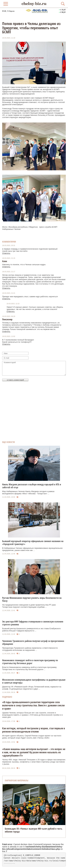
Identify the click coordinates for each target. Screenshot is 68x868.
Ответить (6, 253)
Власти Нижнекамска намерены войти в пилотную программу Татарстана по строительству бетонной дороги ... (29, 668)
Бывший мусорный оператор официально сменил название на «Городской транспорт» (33, 543)
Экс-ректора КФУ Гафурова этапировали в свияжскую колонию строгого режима (33, 623)
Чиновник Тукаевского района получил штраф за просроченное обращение (33, 642)
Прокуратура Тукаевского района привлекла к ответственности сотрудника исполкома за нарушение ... (30, 649)
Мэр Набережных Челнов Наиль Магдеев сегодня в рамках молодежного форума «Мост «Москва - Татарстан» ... (28, 492)
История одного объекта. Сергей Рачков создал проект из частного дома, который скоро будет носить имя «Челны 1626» (32, 737)
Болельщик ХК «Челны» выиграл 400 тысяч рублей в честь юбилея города (34, 830)
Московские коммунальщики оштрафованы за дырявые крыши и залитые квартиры (34, 681)
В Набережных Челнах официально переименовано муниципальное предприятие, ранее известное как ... (32, 549)
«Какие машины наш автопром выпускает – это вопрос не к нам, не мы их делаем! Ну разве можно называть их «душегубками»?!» (34, 752)
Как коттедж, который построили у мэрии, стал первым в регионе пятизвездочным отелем (34, 730)
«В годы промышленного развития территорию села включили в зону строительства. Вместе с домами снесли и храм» (33, 705)
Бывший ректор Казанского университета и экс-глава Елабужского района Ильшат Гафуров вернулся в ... (31, 630)
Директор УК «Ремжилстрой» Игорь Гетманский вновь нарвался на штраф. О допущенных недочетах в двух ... (32, 688)
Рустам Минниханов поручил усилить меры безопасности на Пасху (32, 599)
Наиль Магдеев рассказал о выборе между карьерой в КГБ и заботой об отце (32, 486)
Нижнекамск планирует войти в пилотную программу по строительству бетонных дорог (30, 662)
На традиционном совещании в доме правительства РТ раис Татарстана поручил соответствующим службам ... (29, 606)
